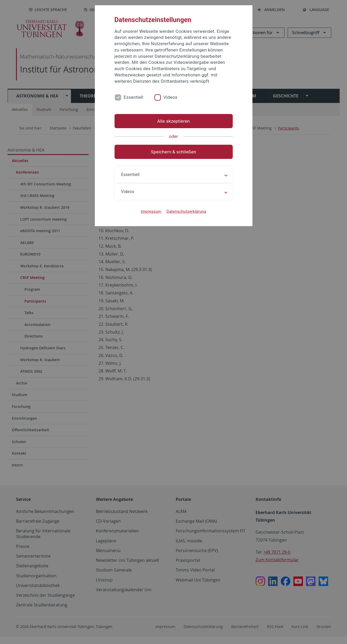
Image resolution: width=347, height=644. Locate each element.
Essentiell (134, 97)
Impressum (151, 211)
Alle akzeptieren (173, 121)
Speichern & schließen (173, 152)
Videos (170, 97)
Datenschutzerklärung (186, 211)
